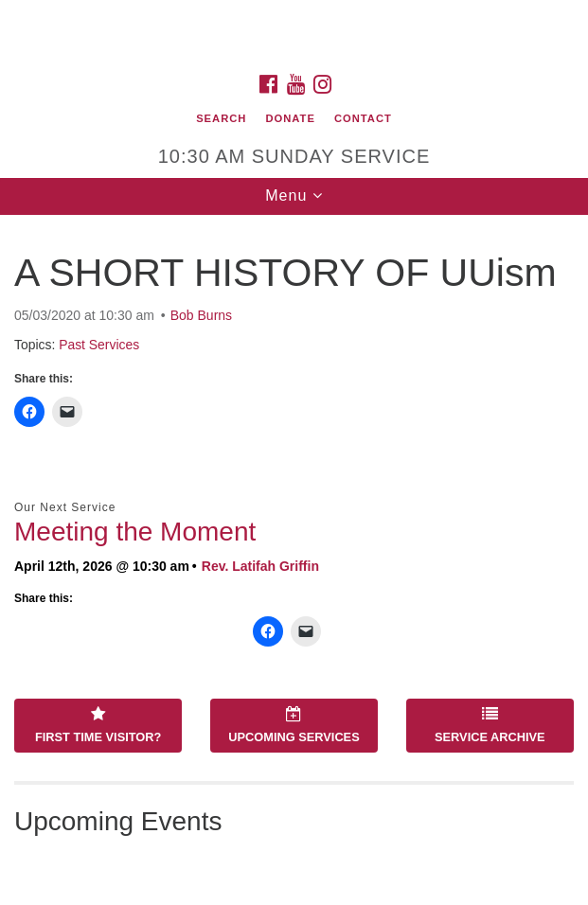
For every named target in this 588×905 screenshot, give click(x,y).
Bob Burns (201, 315)
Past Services (99, 345)
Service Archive (490, 725)
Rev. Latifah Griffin (260, 566)
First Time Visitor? (98, 725)
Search (221, 118)
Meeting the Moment (135, 532)
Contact (363, 118)
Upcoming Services (294, 725)
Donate (290, 118)
